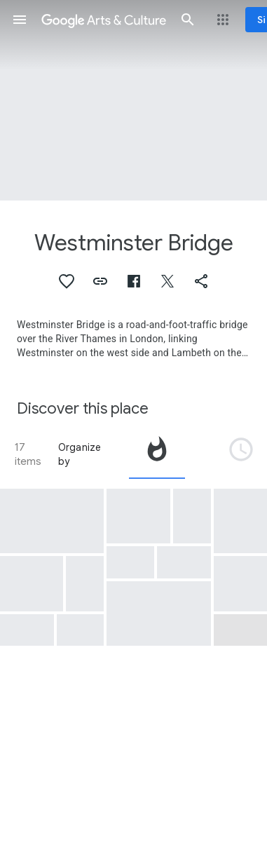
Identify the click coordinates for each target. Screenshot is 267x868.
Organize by (80, 454)
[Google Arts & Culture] (104, 20)
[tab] (157, 454)
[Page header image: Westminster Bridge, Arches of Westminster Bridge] (133, 100)
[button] (20, 20)
